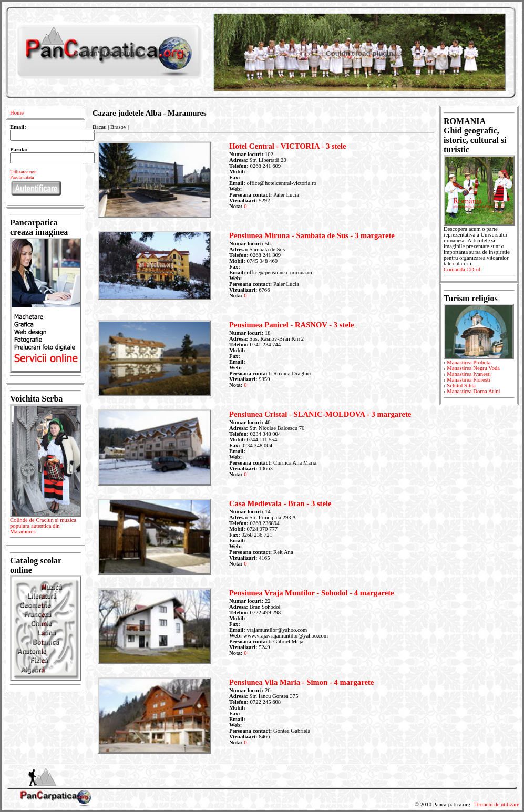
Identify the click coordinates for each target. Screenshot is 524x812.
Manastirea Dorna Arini (473, 391)
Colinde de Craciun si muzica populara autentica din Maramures (45, 528)
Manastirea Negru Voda (473, 368)
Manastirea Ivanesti (469, 374)
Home (17, 113)
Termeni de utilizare (497, 804)
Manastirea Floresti (469, 380)
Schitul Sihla (461, 386)
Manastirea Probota (469, 362)
